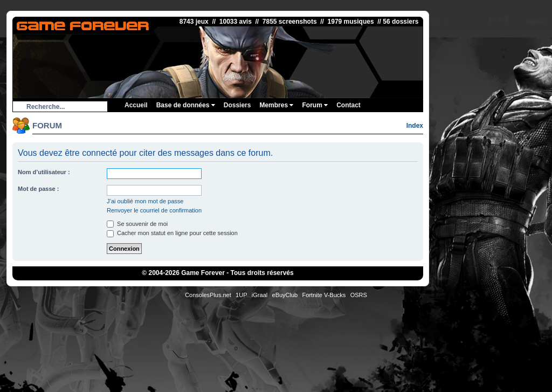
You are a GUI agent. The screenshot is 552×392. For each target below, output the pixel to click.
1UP (241, 295)
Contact (349, 105)
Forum (315, 105)
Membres (276, 105)
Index (415, 126)
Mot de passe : (38, 189)
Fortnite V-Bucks (324, 295)
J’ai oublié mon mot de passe (145, 201)
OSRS (359, 295)
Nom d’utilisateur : (44, 172)
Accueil (136, 105)
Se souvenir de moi (137, 224)
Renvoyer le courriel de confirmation (154, 210)
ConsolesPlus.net (208, 295)
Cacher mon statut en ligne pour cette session (172, 233)
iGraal (260, 295)
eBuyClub (285, 295)
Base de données (186, 105)
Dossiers (237, 105)
